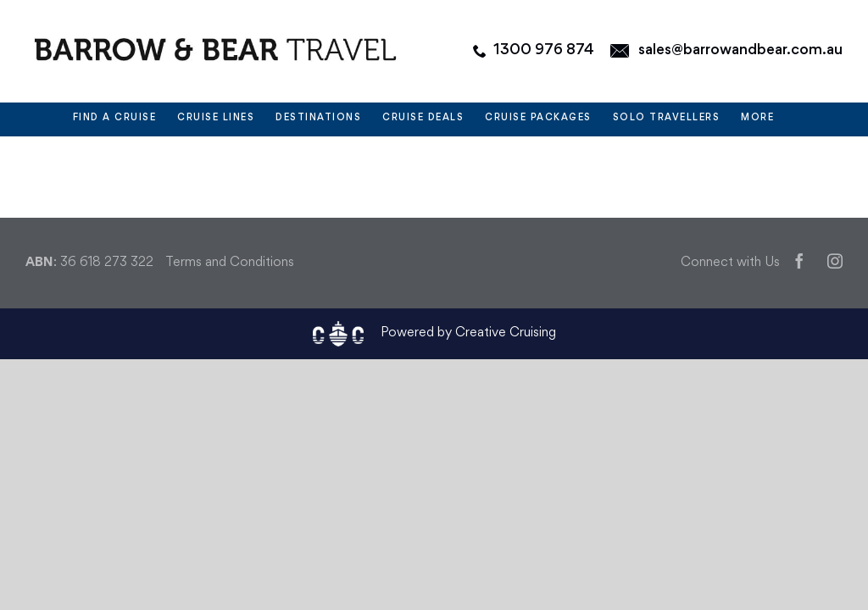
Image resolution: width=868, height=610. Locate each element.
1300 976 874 (544, 50)
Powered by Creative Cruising (468, 333)
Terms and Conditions (230, 263)
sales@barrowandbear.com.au (740, 50)
